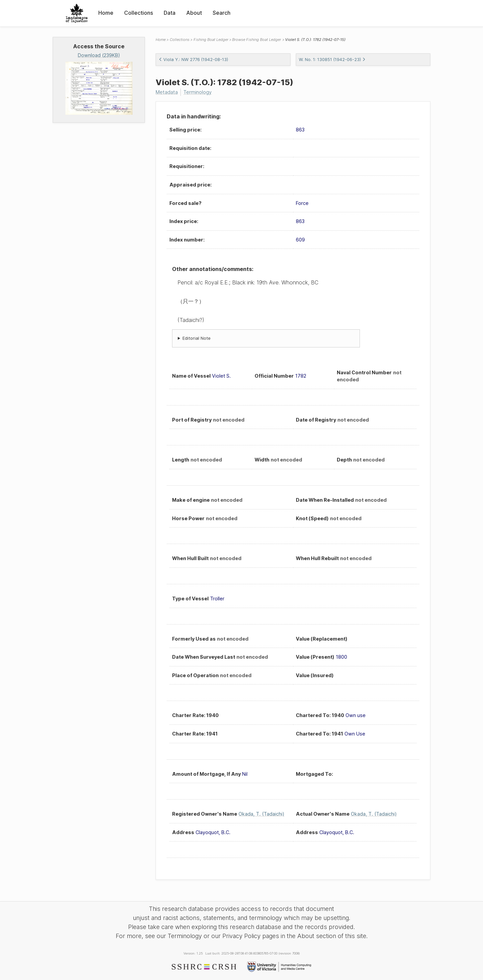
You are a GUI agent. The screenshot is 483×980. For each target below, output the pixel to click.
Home (106, 13)
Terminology (198, 92)
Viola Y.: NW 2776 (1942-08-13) (193, 60)
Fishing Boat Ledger (211, 40)
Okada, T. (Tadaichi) (261, 814)
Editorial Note (197, 338)
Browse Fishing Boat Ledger (257, 40)
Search (222, 13)
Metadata (167, 92)
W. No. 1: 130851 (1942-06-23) (332, 60)
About (194, 13)
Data (170, 13)
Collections (139, 13)
